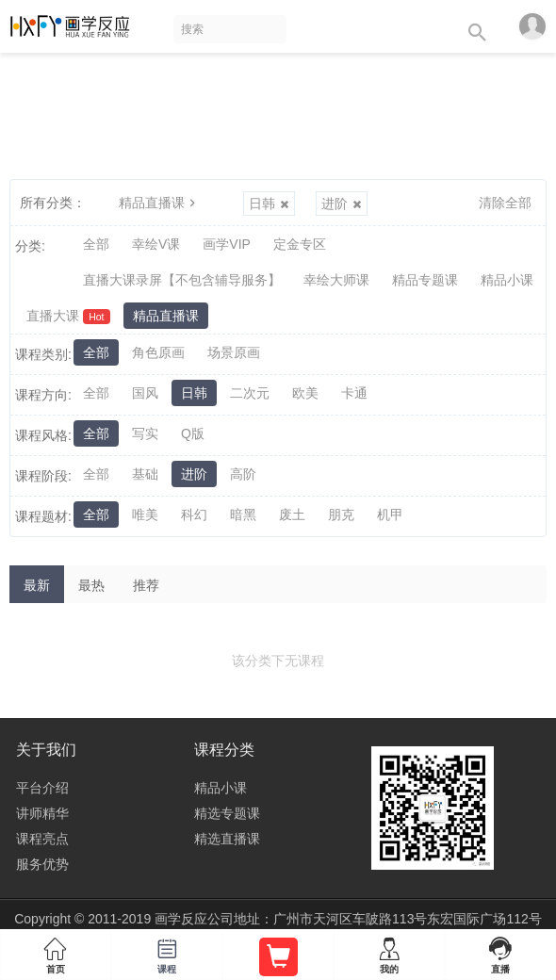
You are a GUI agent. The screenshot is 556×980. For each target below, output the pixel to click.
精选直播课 (227, 839)
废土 (292, 514)
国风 (145, 393)
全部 (96, 244)
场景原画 (234, 352)
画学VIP (227, 244)
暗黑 (243, 514)
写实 (145, 433)
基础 (145, 474)
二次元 (250, 393)
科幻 (194, 514)
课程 (167, 952)
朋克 (341, 514)
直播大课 (68, 316)
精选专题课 (227, 813)
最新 (37, 585)
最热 (91, 585)
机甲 (390, 514)
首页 (56, 952)
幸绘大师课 (336, 280)
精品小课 (507, 280)
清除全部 (505, 203)
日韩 (269, 204)
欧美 (305, 393)
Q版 (193, 433)
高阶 (243, 474)
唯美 (145, 514)
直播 (500, 952)
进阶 (342, 204)
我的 (389, 952)
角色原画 (158, 352)
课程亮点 (42, 839)
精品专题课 (425, 280)
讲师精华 (42, 813)
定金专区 (300, 244)
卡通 (354, 393)
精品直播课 (159, 203)
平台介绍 (42, 788)
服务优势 (42, 864)
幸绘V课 (156, 244)
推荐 (146, 585)
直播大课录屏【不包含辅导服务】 (182, 280)
